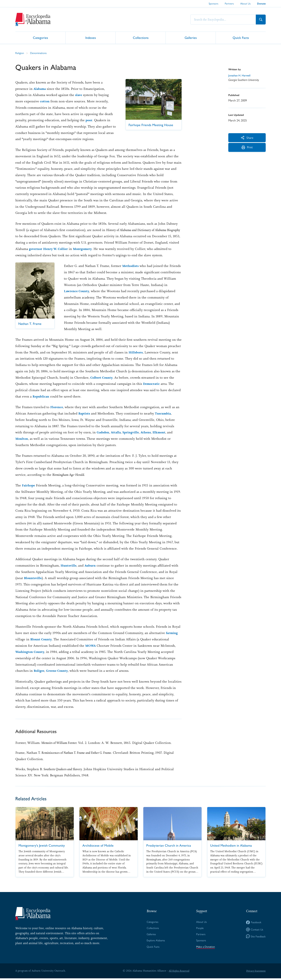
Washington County (31, 652)
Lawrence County (95, 291)
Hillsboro (136, 353)
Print (247, 150)
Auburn (92, 566)
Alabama (40, 89)
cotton (45, 101)
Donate (261, 4)
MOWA (91, 646)
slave (79, 95)
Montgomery (87, 249)
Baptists (85, 414)
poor (89, 120)
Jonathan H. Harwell (241, 76)
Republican (41, 397)
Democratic (152, 384)
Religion (20, 53)
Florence (57, 407)
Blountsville (34, 578)
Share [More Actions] (247, 138)
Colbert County (102, 378)
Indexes (91, 37)
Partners (229, 3)
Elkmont (163, 432)
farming (172, 633)
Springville (133, 432)
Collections (141, 37)
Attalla (117, 432)
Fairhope (29, 486)
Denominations (40, 53)
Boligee (39, 671)
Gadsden (104, 432)
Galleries (191, 37)
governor (36, 249)
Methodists (131, 266)
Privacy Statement (255, 972)
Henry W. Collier (58, 249)
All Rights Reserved (178, 972)
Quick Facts (241, 37)
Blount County (42, 639)
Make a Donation (205, 948)
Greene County (59, 671)
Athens (149, 432)
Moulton (22, 439)
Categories (40, 37)
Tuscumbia (165, 414)
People (199, 929)
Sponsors (213, 3)
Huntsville (69, 566)
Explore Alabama (155, 941)
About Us (245, 3)
